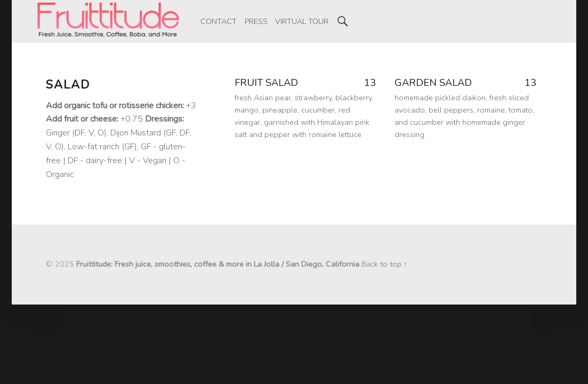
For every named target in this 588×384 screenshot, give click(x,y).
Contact (219, 21)
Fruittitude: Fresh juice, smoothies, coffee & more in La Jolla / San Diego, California (218, 264)
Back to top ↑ (384, 264)
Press (256, 21)
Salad (68, 85)
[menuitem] (219, 21)
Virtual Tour (302, 21)
